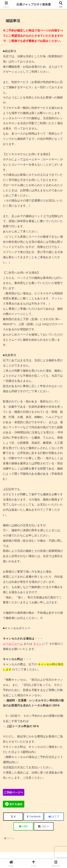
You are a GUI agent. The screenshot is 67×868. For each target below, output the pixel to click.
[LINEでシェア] (23, 826)
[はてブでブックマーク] (54, 817)
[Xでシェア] (13, 817)
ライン (37, 644)
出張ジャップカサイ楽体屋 (34, 4)
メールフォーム (13, 644)
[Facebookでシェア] (33, 817)
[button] (44, 826)
